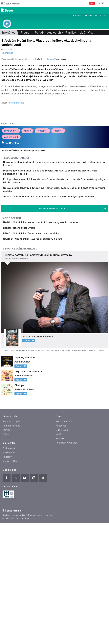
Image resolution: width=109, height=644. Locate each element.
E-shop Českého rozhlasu (20, 370)
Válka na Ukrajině (11, 543)
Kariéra (59, 556)
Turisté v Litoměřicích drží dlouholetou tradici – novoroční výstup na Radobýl (60, 278)
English (48, 636)
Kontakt (60, 560)
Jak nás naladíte (64, 543)
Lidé (82, 33)
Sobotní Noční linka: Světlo (31, 325)
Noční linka (7, 53)
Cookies (6, 636)
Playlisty (71, 33)
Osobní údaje (19, 636)
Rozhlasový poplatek (67, 564)
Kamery (104, 16)
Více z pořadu (12, 307)
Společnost (9, 33)
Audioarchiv (91, 16)
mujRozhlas (8, 185)
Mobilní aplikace (11, 582)
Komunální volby (11, 547)
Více (92, 33)
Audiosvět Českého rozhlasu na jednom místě (23, 212)
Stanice (7, 551)
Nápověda (61, 547)
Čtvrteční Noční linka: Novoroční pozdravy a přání (44, 352)
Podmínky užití (35, 636)
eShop (6, 556)
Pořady (40, 33)
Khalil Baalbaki (47, 120)
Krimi (27, 192)
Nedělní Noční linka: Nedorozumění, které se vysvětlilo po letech (53, 311)
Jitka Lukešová (17, 164)
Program (78, 16)
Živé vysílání (11, 198)
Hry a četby (11, 192)
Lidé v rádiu (62, 551)
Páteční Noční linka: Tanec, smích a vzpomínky (42, 339)
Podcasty (8, 578)
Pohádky (42, 192)
